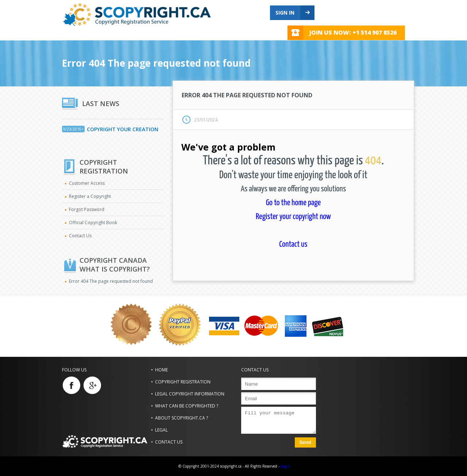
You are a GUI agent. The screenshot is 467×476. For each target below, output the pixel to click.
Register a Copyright (90, 196)
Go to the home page (293, 203)
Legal (161, 430)
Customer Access (87, 183)
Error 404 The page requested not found (111, 281)
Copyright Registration (183, 382)
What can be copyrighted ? (187, 406)
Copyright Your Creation (123, 129)
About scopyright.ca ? (182, 418)
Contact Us (80, 236)
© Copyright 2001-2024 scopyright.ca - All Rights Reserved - (229, 466)
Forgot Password (87, 209)
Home (161, 370)
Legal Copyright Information (190, 394)
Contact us (293, 244)
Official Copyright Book (93, 223)
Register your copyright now (293, 217)
